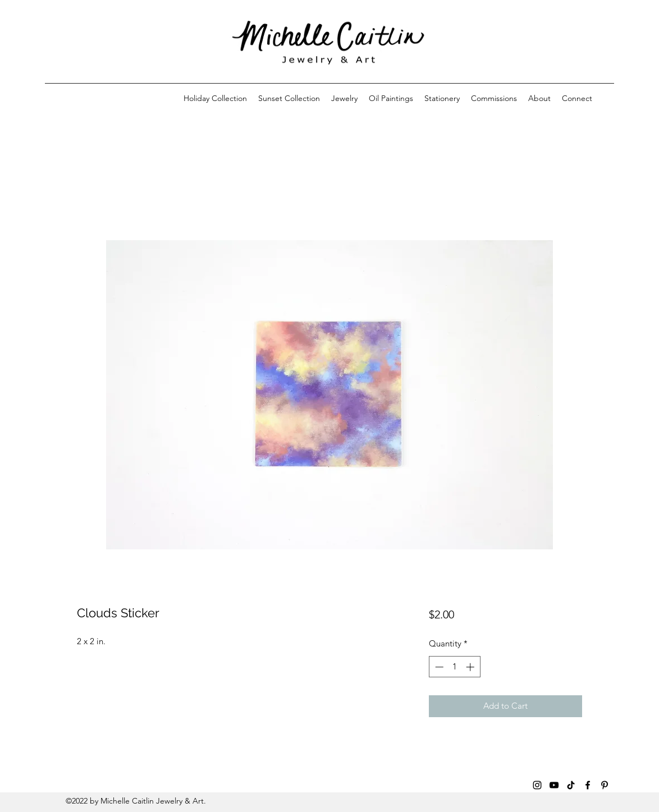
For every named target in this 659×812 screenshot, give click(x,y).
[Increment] (471, 667)
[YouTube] (554, 785)
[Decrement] (438, 667)
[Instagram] (537, 785)
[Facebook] (588, 785)
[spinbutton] (454, 667)
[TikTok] (571, 785)
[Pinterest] (605, 785)
